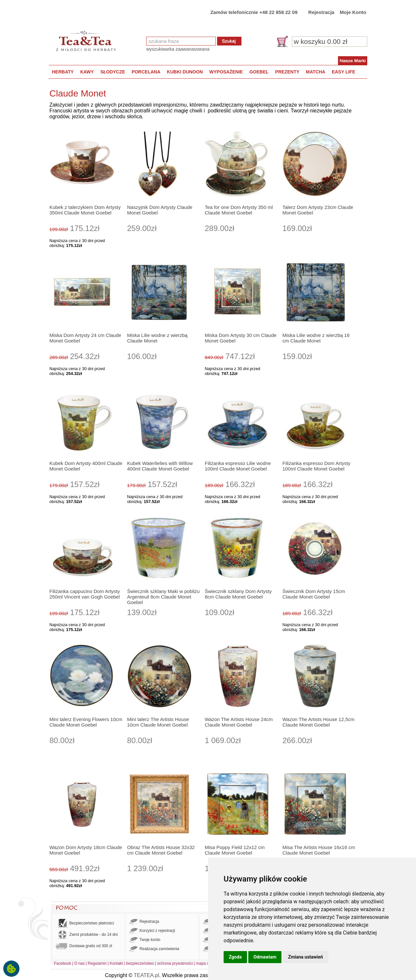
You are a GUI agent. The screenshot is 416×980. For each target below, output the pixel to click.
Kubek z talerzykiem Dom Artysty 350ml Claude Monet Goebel (85, 210)
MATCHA (316, 72)
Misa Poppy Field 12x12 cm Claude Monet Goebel (235, 850)
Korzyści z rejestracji (152, 931)
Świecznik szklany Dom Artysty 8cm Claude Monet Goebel (238, 594)
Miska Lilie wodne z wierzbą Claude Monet (157, 338)
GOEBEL (259, 72)
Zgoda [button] (235, 957)
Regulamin (97, 963)
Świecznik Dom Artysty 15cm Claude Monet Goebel (314, 594)
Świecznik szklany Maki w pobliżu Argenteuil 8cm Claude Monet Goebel (163, 597)
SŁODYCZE (113, 72)
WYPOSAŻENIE (226, 72)
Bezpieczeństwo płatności (85, 923)
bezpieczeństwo (140, 963)
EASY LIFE (344, 72)
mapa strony (207, 963)
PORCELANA (146, 72)
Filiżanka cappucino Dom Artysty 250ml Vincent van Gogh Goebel (85, 594)
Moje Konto (353, 12)
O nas (80, 963)
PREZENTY (287, 72)
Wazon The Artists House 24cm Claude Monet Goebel (239, 722)
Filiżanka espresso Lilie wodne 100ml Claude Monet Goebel (238, 466)
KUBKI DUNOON (185, 72)
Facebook (63, 963)
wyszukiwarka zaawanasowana (178, 49)
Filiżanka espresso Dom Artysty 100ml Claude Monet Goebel (316, 466)
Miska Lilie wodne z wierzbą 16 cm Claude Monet (316, 338)
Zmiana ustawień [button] (305, 957)
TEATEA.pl (147, 975)
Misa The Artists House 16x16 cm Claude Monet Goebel (319, 850)
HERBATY (63, 72)
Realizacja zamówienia (154, 949)
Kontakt (116, 963)
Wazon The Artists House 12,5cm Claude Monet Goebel (318, 722)
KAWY (87, 72)
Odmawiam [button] (265, 957)
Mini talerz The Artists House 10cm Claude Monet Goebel (158, 722)
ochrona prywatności (175, 963)
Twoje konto (145, 940)
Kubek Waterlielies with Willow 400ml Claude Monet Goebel (160, 466)
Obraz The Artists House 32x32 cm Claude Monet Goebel (161, 850)
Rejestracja (321, 12)
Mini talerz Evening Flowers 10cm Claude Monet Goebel (86, 722)
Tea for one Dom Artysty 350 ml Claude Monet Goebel (239, 210)
